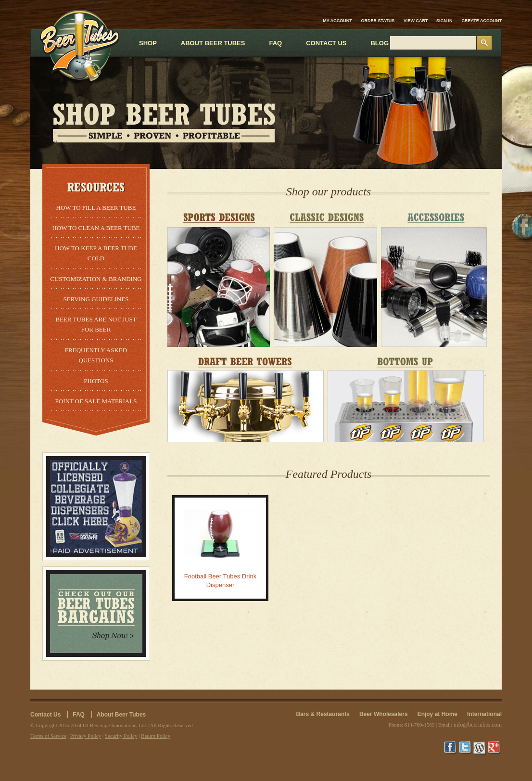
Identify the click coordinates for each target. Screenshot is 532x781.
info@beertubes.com (478, 725)
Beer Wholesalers (384, 714)
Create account (482, 21)
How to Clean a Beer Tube (96, 228)
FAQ (79, 715)
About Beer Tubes (121, 715)
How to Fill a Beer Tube (96, 208)
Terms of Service (48, 736)
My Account (337, 21)
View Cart (416, 21)
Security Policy (121, 736)
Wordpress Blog (480, 748)
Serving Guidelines (96, 299)
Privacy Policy (86, 736)
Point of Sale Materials (96, 401)
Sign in (444, 21)
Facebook (451, 748)
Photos (96, 381)
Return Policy (156, 736)
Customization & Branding (96, 279)
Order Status (378, 21)
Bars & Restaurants (323, 714)
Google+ (494, 748)
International (484, 714)
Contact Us (45, 715)
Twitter (466, 748)
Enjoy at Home (437, 714)
